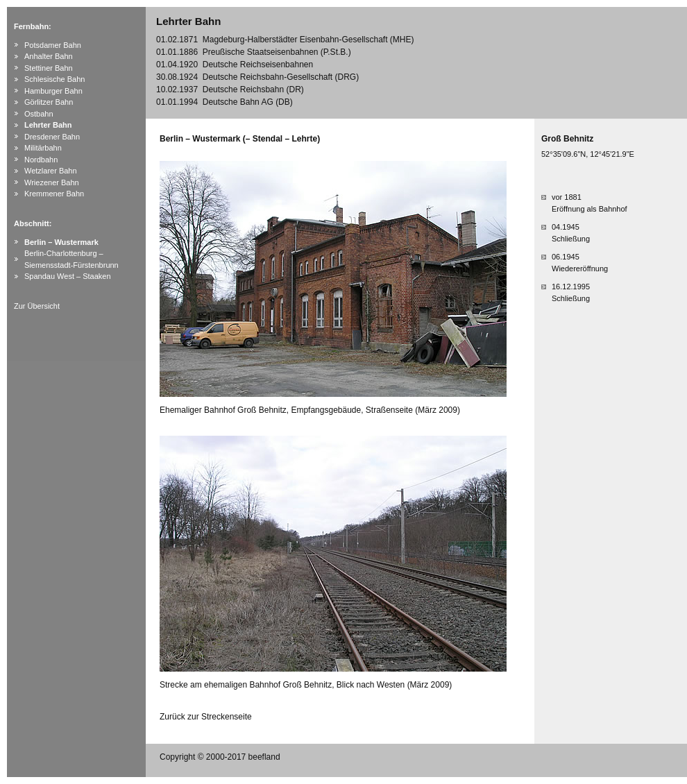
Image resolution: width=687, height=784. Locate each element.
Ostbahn (39, 114)
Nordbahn (41, 160)
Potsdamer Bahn (53, 45)
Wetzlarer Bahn (51, 171)
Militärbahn (43, 148)
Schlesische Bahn (54, 79)
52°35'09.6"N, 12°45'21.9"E (588, 154)
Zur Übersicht (37, 306)
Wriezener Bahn (52, 182)
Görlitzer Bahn (49, 102)
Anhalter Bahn (49, 56)
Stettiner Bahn (49, 68)
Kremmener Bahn (54, 194)
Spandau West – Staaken (68, 276)
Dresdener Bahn (52, 137)
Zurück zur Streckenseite (206, 717)
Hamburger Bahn (53, 91)
